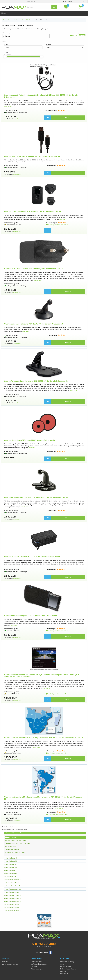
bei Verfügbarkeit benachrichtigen (57, 225)
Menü (4, 13)
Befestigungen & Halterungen (16, 840)
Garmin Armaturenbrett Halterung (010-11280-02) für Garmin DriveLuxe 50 (36, 381)
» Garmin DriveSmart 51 (13, 895)
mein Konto (32, 1)
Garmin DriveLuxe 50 (42, 20)
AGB (62, 964)
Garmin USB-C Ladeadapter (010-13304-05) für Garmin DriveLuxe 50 (33, 269)
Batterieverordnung (67, 962)
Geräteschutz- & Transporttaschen (17, 843)
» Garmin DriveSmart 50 (13, 892)
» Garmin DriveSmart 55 (13, 898)
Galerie (74, 35)
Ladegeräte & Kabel (12, 849)
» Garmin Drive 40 (11, 858)
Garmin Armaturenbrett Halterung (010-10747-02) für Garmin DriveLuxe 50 (36, 497)
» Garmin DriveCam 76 (12, 886)
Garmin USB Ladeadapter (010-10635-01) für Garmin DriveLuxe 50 (32, 211)
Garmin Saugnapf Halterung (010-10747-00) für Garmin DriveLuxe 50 (34, 324)
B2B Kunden (68, 1)
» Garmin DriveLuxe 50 (13, 833)
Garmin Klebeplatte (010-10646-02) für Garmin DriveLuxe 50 (30, 440)
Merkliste (5, 962)
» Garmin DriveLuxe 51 (12, 889)
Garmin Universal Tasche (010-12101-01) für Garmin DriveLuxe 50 (32, 557)
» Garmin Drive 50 (11, 861)
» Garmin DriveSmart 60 (13, 901)
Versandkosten (17, 119)
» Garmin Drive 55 (11, 870)
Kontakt (63, 971)
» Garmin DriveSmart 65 (13, 908)
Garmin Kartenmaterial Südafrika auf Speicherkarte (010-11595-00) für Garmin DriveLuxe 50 (43, 738)
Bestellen (68, 118)
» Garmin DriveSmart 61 (13, 905)
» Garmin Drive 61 (11, 877)
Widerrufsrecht (65, 966)
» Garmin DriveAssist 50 (13, 880)
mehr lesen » (8, 107)
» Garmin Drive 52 (11, 867)
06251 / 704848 (46, 944)
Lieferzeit (34, 966)
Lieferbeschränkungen (39, 964)
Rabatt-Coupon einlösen (10, 964)
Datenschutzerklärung (68, 969)
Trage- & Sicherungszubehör (15, 852)
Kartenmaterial (10, 846)
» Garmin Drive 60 (11, 873)
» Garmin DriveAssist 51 (13, 883)
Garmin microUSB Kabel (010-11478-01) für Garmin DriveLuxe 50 (32, 156)
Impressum (64, 974)
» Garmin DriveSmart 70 (13, 911)
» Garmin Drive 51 (11, 864)
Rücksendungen (37, 969)
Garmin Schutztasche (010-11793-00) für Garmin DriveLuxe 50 (31, 616)
